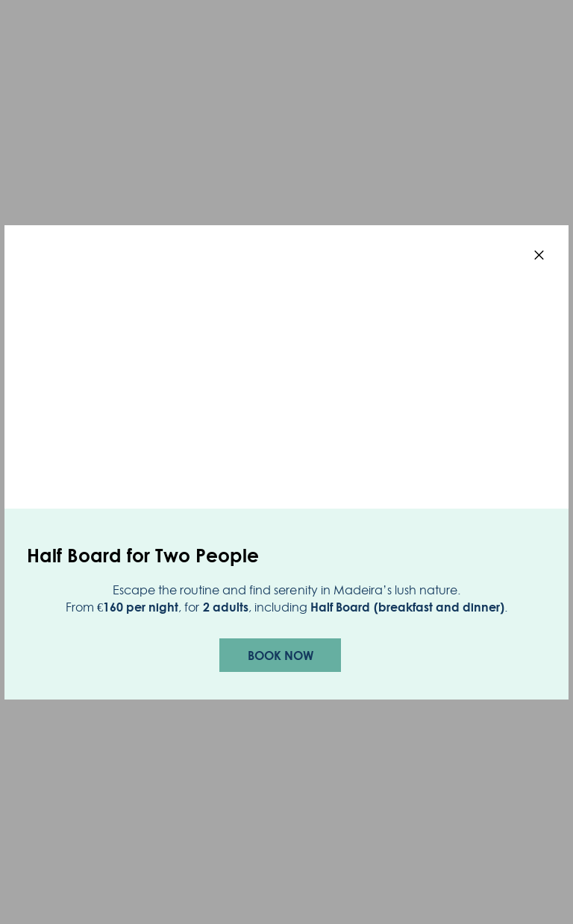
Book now (281, 656)
